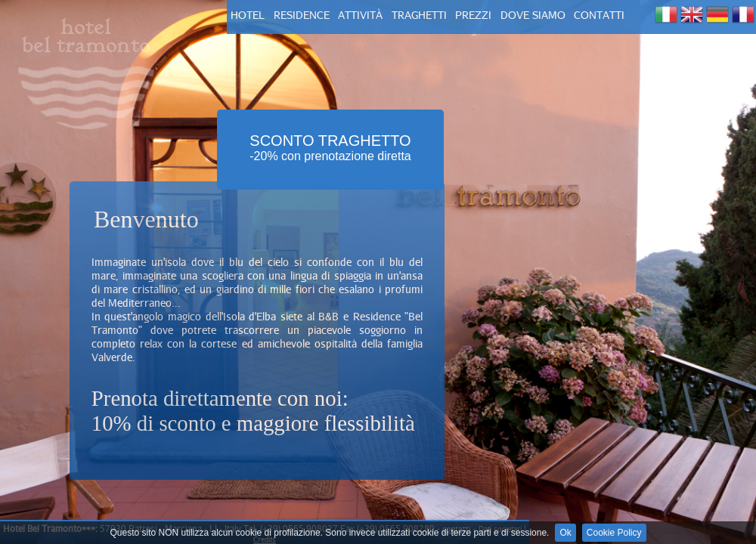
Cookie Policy (614, 533)
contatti (599, 15)
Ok (565, 533)
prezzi (473, 15)
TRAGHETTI (419, 15)
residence (302, 15)
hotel (248, 15)
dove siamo (533, 15)
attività (360, 15)
